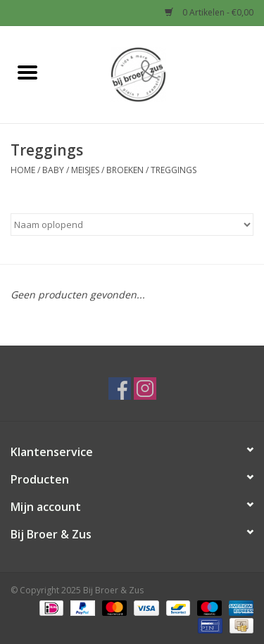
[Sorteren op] (132, 225)
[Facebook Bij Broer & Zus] (120, 389)
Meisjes (85, 170)
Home (23, 170)
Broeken (125, 170)
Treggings (174, 170)
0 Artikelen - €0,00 (209, 12)
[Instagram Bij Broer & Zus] (145, 389)
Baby (53, 170)
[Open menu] (27, 72)
